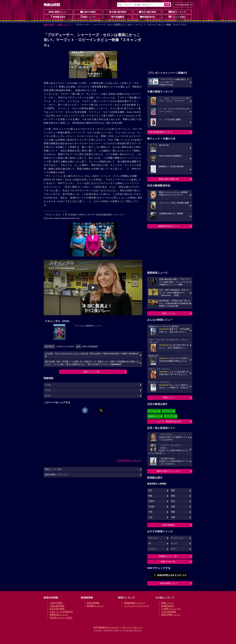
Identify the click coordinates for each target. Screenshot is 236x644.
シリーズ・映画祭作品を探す (169, 421)
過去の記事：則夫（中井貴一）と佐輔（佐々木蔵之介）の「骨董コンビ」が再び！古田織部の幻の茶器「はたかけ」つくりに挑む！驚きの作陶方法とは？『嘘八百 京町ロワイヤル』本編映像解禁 (92, 363)
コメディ (152, 549)
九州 (150, 517)
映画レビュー (169, 397)
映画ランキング (177, 12)
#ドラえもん (153, 411)
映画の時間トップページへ (57, 475)
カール (48, 396)
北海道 (151, 501)
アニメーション (178, 538)
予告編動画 (118, 17)
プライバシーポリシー (132, 627)
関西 (150, 496)
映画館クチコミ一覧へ (169, 556)
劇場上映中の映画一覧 (169, 179)
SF (150, 543)
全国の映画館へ (169, 525)
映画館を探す (58, 17)
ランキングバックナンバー (137, 606)
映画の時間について (169, 583)
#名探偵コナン (154, 416)
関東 (173, 490)
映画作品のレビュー (59, 615)
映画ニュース (88, 17)
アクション (153, 538)
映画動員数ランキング (135, 603)
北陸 (173, 507)
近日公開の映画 (147, 12)
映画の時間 (49, 25)
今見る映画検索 (182, 5)
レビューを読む (177, 17)
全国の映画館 (93, 603)
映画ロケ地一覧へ (169, 562)
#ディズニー (170, 416)
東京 (150, 490)
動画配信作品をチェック (169, 226)
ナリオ (48, 385)
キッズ (174, 543)
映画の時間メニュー (58, 12)
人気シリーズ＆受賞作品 (61, 612)
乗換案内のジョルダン (109, 627)
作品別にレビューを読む (61, 618)
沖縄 (173, 517)
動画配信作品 (147, 17)
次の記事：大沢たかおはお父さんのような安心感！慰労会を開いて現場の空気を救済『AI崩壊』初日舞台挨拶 (92, 355)
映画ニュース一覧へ (92, 372)
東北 (173, 501)
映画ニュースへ (169, 313)
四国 (173, 512)
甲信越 (151, 507)
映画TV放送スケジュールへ (169, 471)
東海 (173, 496)
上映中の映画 (88, 12)
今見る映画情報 (169, 612)
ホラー (174, 549)
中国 (150, 512)
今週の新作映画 (118, 12)
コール (48, 390)
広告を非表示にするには (129, 460)
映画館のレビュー (95, 606)
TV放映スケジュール (171, 609)
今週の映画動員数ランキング (161, 132)
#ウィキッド (168, 411)
